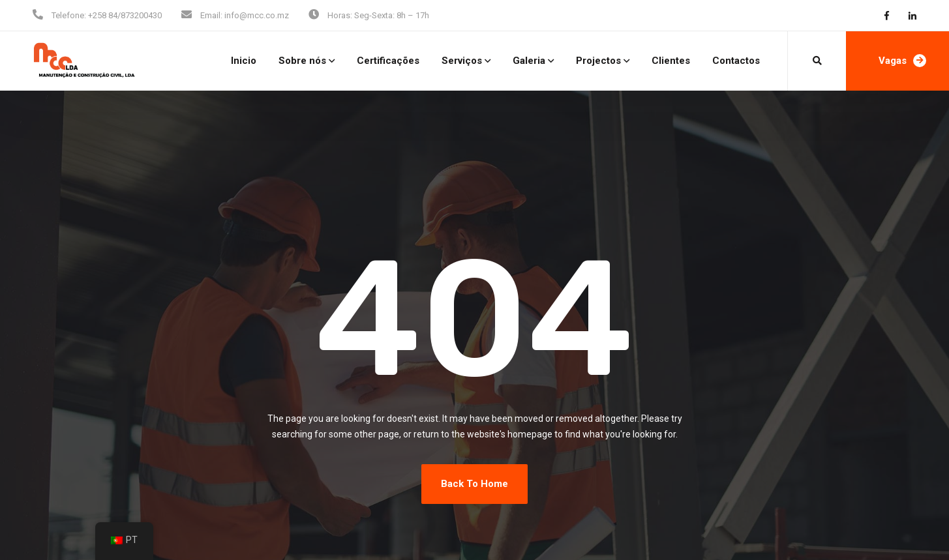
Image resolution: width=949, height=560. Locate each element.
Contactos (736, 61)
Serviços (462, 61)
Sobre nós (302, 61)
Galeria (529, 61)
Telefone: (69, 15)
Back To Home (474, 484)
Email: (211, 15)
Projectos (598, 61)
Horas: (340, 15)
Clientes (671, 61)
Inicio (244, 61)
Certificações (388, 61)
